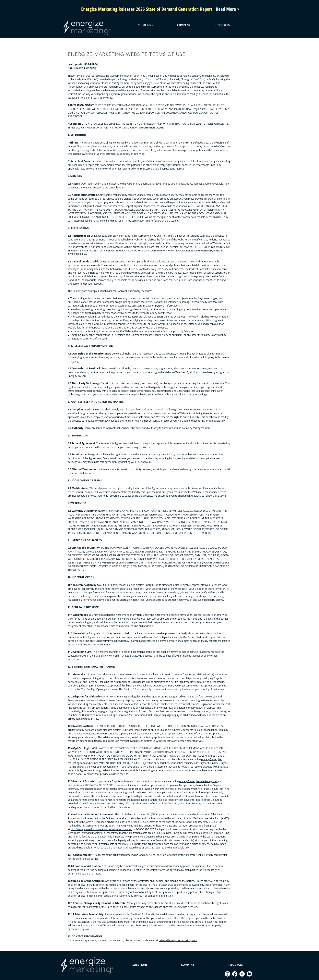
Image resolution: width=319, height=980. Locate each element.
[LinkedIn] (249, 974)
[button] (145, 25)
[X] (242, 974)
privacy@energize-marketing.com (198, 781)
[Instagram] (227, 974)
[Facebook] (235, 974)
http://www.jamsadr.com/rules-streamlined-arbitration (101, 829)
